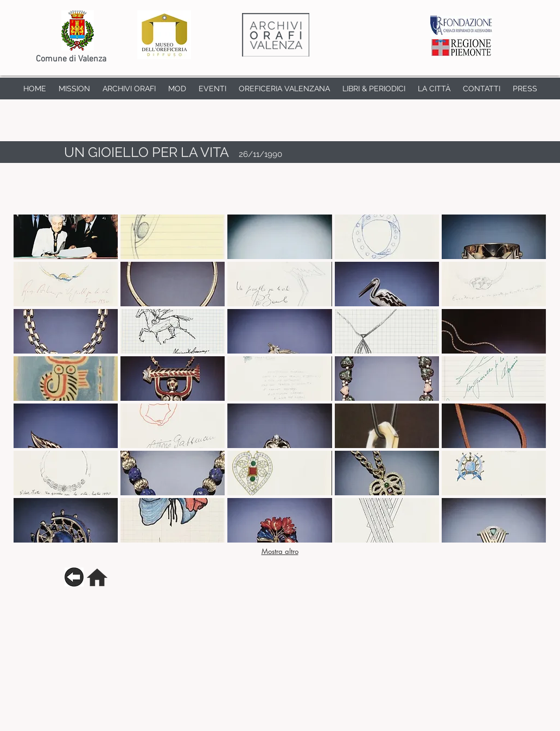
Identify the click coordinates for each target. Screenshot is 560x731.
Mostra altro (280, 551)
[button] (66, 237)
